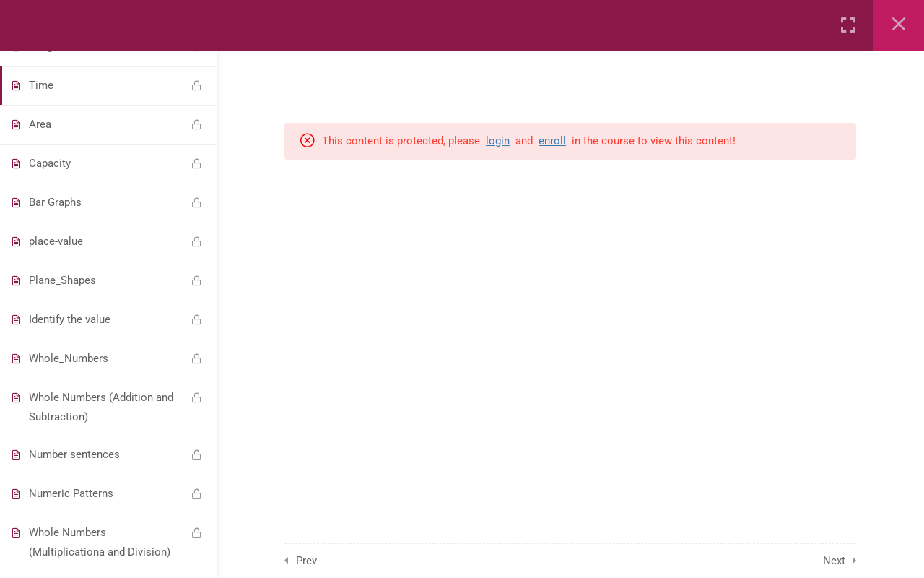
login (498, 141)
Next (834, 561)
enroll (552, 141)
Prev (306, 561)
